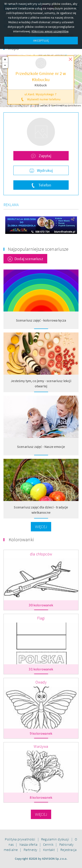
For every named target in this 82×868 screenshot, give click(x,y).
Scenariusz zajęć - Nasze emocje (41, 447)
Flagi (41, 618)
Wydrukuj (44, 170)
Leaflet (44, 105)
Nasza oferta (29, 844)
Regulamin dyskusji (55, 839)
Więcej (41, 527)
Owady (41, 682)
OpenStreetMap (59, 105)
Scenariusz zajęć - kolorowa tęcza (41, 320)
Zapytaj (44, 156)
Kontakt (49, 850)
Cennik (49, 844)
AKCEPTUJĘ (41, 40)
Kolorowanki (21, 539)
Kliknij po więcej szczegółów (50, 31)
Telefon (44, 185)
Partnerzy (31, 850)
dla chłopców (41, 554)
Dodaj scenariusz (29, 259)
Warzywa (41, 746)
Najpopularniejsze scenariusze (38, 249)
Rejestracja (68, 850)
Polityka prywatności (20, 839)
